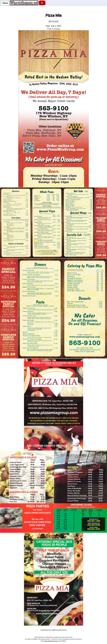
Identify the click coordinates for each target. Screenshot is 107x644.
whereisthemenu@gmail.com (51, 641)
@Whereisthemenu (59, 630)
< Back (5, 3)
